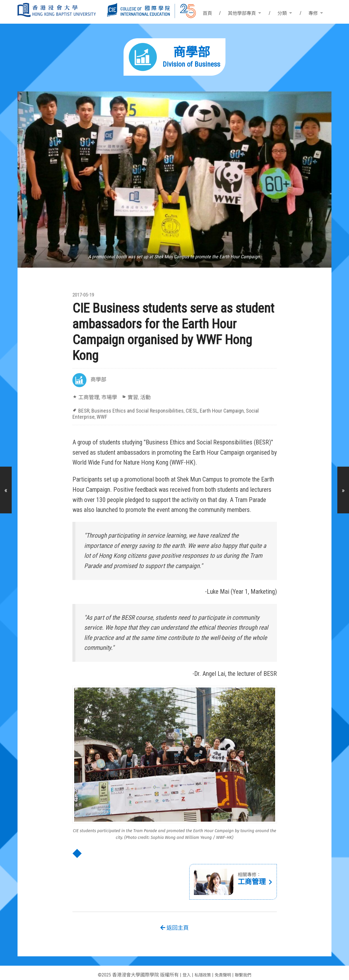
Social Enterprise (239, 410)
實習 (128, 397)
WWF (261, 410)
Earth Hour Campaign (203, 410)
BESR (83, 410)
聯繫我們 (246, 968)
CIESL (176, 410)
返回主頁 (175, 920)
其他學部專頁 (242, 13)
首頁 (207, 13)
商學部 (98, 380)
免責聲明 (223, 968)
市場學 (106, 397)
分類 (282, 13)
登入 (183, 968)
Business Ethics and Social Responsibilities (129, 410)
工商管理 (88, 397)
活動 (140, 397)
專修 (313, 13)
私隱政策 (201, 968)
